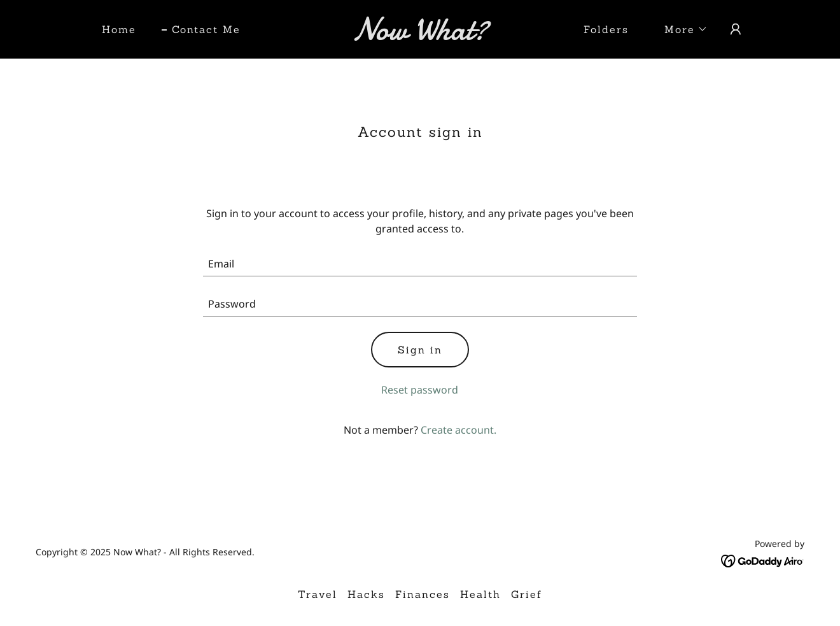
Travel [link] (318, 594)
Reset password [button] (420, 390)
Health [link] (480, 594)
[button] (681, 29)
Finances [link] (423, 594)
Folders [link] (606, 29)
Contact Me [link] (206, 29)
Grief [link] (527, 594)
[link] (420, 36)
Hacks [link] (366, 594)
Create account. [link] (458, 430)
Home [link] (119, 29)
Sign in (420, 350)
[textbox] (420, 264)
